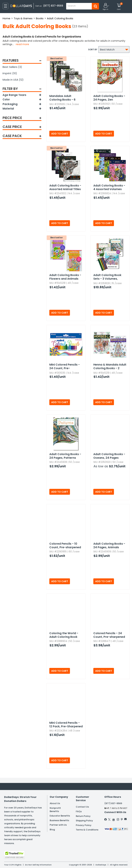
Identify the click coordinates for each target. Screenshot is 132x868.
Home (6, 18)
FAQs (79, 811)
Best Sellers (12, 67)
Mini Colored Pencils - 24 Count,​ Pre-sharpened (65, 367)
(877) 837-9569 (53, 6)
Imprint (10, 73)
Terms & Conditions (87, 830)
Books (40, 18)
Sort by (93, 50)
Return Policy (83, 816)
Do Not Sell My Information (38, 865)
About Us (55, 803)
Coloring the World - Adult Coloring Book (64, 635)
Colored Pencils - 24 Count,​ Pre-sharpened (109, 635)
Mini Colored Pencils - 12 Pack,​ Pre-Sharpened (66, 725)
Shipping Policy (84, 821)
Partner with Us (58, 825)
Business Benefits (59, 820)
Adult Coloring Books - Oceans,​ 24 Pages (109, 456)
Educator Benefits (60, 816)
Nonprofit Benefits (55, 810)
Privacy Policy (84, 825)
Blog (52, 830)
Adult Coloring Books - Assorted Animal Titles (65, 187)
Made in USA (13, 80)
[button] (106, 7)
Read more (22, 44)
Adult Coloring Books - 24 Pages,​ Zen (109, 98)
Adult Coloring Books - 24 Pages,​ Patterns (65, 456)
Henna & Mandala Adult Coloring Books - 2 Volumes (110, 367)
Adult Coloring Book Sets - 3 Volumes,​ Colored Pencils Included (107, 277)
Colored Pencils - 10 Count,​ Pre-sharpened (65, 545)
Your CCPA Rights (13, 865)
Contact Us (82, 807)
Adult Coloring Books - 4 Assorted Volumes (109, 187)
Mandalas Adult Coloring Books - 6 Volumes (62, 98)
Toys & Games (23, 18)
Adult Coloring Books (60, 18)
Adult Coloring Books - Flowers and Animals (65, 277)
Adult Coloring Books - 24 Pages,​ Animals (109, 545)
